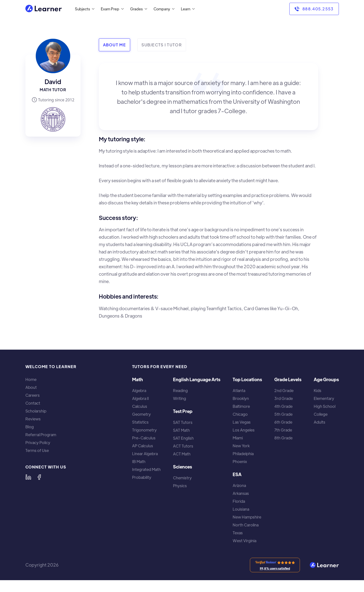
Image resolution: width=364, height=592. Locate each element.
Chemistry (182, 478)
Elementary (324, 398)
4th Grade (283, 406)
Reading (180, 391)
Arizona (239, 485)
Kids (318, 391)
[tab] (114, 45)
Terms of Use (37, 450)
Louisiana (241, 509)
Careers (33, 395)
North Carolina (246, 525)
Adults (320, 422)
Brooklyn (241, 398)
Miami (238, 438)
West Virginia (244, 541)
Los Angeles (244, 430)
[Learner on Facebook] (39, 477)
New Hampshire (247, 517)
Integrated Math (146, 469)
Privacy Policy (38, 443)
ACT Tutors (183, 446)
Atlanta (239, 391)
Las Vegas (242, 422)
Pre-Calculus (144, 438)
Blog (30, 427)
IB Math (139, 462)
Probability (142, 477)
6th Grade (283, 422)
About (31, 387)
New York (241, 446)
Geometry (141, 414)
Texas (238, 533)
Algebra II (140, 398)
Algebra (139, 391)
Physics (180, 486)
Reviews (33, 419)
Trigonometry (144, 430)
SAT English (183, 438)
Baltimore (241, 406)
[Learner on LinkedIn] (28, 477)
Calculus (140, 406)
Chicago (240, 414)
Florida (239, 501)
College (321, 414)
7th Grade (283, 430)
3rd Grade (284, 398)
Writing (180, 398)
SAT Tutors (183, 422)
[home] (44, 9)
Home (31, 379)
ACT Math (182, 454)
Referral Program (41, 435)
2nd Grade (284, 391)
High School (325, 406)
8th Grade (283, 438)
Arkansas (241, 493)
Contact (33, 403)
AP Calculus (143, 446)
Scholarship (36, 411)
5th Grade (283, 414)
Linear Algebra (145, 454)
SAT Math (181, 430)
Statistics (140, 422)
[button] (84, 9)
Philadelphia (243, 454)
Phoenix (240, 462)
